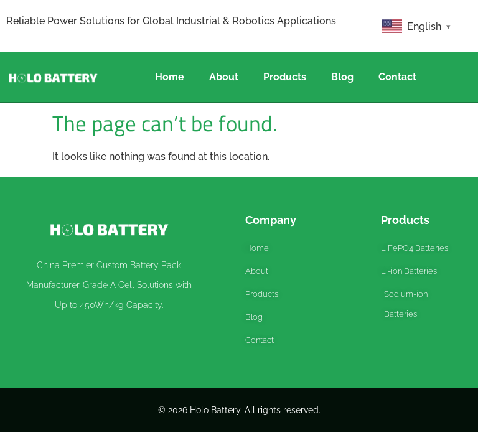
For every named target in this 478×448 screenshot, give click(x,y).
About (224, 77)
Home (170, 77)
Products (285, 77)
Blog (342, 77)
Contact (397, 77)
